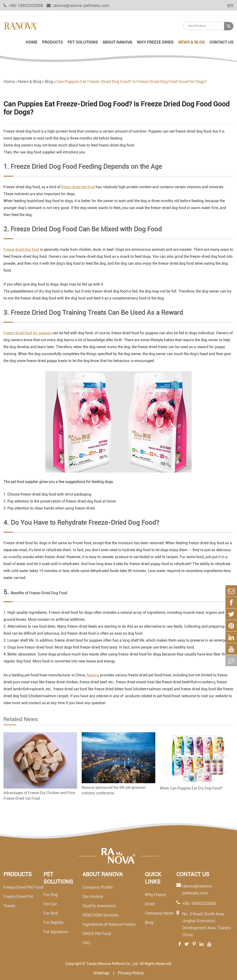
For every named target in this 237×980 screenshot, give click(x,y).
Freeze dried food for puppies (27, 333)
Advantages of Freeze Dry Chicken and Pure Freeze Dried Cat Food (39, 796)
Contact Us (221, 42)
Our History (93, 896)
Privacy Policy (131, 973)
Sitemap (102, 973)
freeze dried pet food (78, 187)
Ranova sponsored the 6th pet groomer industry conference (114, 790)
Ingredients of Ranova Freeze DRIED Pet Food (109, 929)
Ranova (93, 675)
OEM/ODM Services (100, 915)
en (227, 5)
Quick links (153, 878)
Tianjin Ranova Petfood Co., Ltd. (112, 964)
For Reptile (53, 922)
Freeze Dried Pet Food (23, 887)
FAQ (86, 943)
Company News (159, 913)
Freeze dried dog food (21, 250)
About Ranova (117, 42)
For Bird (51, 913)
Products (53, 42)
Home (32, 42)
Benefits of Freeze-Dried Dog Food (39, 593)
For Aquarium (56, 932)
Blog (49, 81)
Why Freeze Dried (155, 42)
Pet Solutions (83, 42)
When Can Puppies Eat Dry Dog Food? (191, 788)
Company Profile (98, 887)
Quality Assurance (99, 906)
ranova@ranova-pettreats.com (78, 5)
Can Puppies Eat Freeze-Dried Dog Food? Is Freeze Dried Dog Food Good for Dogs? (132, 81)
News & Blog (192, 42)
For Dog (51, 895)
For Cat (50, 904)
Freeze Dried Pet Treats (18, 901)
